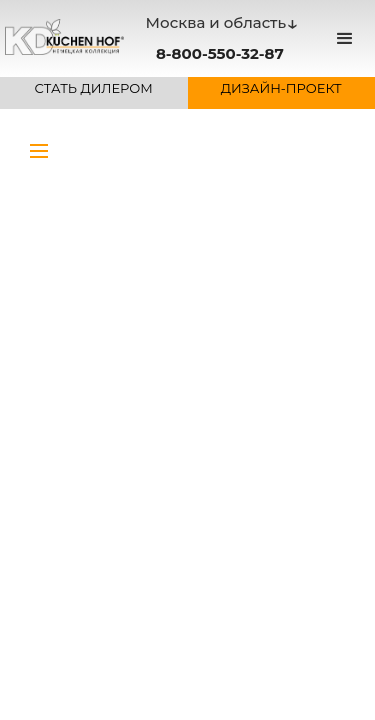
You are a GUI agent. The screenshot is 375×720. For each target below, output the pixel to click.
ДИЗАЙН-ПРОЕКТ (281, 88)
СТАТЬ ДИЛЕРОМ (94, 88)
